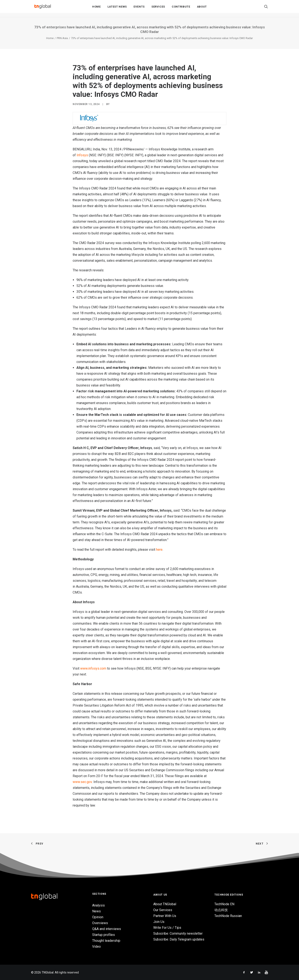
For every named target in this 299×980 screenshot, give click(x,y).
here (159, 550)
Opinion (98, 917)
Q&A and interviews (107, 929)
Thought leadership (106, 941)
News (96, 911)
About (202, 9)
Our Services (163, 910)
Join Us (159, 922)
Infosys (82, 155)
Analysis (98, 905)
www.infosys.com (93, 668)
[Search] (266, 9)
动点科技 (221, 910)
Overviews (100, 923)
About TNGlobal (165, 904)
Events (139, 9)
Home (96, 9)
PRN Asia (62, 38)
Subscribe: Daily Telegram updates (179, 939)
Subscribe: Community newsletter (178, 933)
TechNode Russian (228, 916)
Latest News (117, 9)
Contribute (181, 9)
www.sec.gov (82, 782)
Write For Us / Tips (167, 928)
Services (158, 9)
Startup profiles (104, 935)
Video (96, 947)
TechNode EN (224, 904)
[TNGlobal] (43, 9)
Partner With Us (165, 916)
